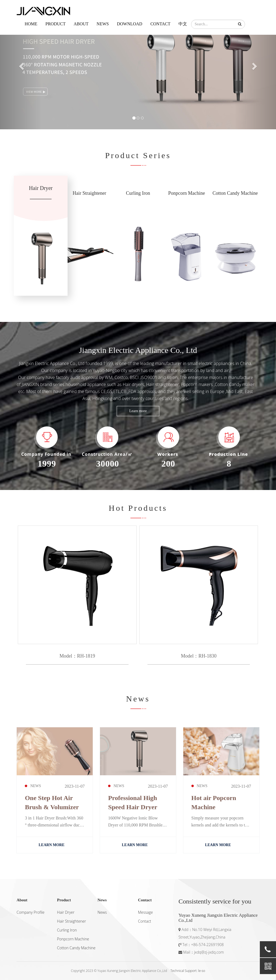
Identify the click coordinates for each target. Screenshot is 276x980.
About (81, 24)
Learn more (138, 411)
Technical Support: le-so (188, 971)
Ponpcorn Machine (73, 939)
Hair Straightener (72, 921)
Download (130, 24)
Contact (160, 24)
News (103, 24)
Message (145, 912)
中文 (183, 24)
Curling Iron (67, 930)
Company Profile (30, 912)
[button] (240, 24)
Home (31, 24)
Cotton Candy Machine (76, 948)
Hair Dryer (66, 912)
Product (56, 24)
